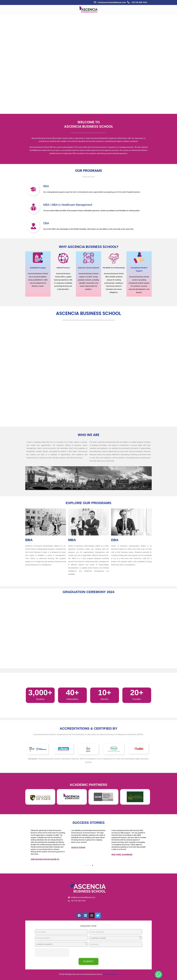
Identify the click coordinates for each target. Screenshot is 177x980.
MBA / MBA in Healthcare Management (68, 205)
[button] (84, 865)
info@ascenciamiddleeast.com (112, 2)
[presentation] (52, 952)
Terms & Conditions (110, 974)
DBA (46, 223)
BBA (46, 186)
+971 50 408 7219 (139, 2)
